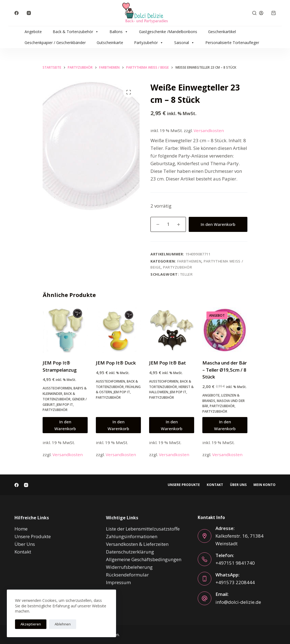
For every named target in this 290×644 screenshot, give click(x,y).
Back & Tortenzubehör (76, 32)
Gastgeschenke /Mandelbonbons (168, 32)
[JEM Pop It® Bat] (172, 330)
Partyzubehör (149, 43)
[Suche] (254, 13)
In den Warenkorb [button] (65, 425)
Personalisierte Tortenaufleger (232, 43)
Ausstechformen (57, 388)
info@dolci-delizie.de (238, 602)
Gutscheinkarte (110, 43)
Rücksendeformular (127, 575)
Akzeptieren (31, 624)
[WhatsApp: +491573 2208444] (205, 579)
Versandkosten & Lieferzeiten (137, 544)
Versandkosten (209, 130)
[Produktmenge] (168, 224)
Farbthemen (189, 261)
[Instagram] (29, 13)
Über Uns (238, 485)
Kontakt (215, 485)
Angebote (33, 32)
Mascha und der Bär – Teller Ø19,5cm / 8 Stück (225, 370)
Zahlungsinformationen (132, 536)
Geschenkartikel (222, 32)
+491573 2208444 (235, 582)
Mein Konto (264, 485)
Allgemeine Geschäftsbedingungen (144, 559)
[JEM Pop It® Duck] (118, 330)
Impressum (118, 582)
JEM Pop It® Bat (168, 363)
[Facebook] (17, 13)
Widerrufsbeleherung (129, 567)
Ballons (119, 32)
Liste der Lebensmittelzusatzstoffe (143, 529)
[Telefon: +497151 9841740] (205, 559)
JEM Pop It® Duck (116, 363)
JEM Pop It (65, 405)
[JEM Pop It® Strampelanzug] (65, 330)
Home (21, 529)
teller (186, 274)
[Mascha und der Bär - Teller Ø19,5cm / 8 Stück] (225, 330)
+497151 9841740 (235, 563)
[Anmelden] (261, 13)
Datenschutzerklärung (130, 552)
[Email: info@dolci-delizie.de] (205, 598)
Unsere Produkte (184, 485)
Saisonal (184, 43)
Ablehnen (63, 624)
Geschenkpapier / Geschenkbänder (55, 43)
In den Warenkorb (218, 224)
